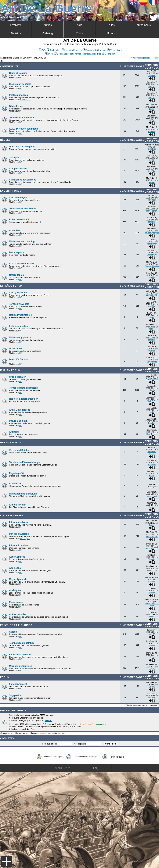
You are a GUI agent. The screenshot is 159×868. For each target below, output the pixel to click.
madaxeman (152, 244)
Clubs (79, 33)
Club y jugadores (18, 293)
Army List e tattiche (20, 410)
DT (21, 78)
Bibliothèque (16, 106)
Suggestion (15, 695)
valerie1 (48, 721)
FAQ (42, 50)
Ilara (152, 657)
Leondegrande (152, 496)
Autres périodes (18, 614)
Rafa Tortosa (152, 434)
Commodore (152, 362)
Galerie (13, 632)
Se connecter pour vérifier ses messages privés (78, 54)
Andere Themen (18, 505)
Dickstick (152, 559)
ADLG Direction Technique (23, 129)
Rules (111, 25)
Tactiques (14, 158)
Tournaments (143, 25)
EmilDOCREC (152, 379)
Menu (7, 861)
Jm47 (152, 120)
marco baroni (152, 211)
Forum (111, 33)
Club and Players (18, 198)
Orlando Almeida (152, 266)
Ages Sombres (17, 557)
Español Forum (11, 286)
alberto (152, 390)
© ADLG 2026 (63, 768)
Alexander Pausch (152, 453)
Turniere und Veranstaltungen (25, 462)
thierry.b (152, 698)
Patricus (152, 351)
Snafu (152, 317)
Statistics (16, 33)
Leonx (152, 109)
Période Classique (19, 534)
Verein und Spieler (19, 450)
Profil (49, 54)
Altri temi (14, 432)
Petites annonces (18, 95)
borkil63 (152, 593)
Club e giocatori (18, 377)
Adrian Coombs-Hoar (152, 605)
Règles (5, 140)
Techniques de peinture (22, 643)
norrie (152, 160)
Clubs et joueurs (18, 73)
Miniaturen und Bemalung (23, 494)
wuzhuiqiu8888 (152, 548)
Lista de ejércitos (18, 326)
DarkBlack (152, 200)
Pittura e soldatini (19, 421)
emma (152, 617)
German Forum (11, 443)
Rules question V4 (19, 220)
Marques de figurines (21, 666)
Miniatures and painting (22, 241)
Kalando (152, 582)
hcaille (152, 329)
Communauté (9, 66)
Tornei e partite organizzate (24, 388)
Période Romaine (18, 545)
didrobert (152, 75)
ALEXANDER (152, 295)
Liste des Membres (72, 50)
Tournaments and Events (23, 209)
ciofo (152, 412)
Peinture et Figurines (16, 625)
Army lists (15, 230)
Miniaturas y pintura (20, 338)
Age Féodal (15, 568)
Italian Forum (10, 370)
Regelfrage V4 (17, 473)
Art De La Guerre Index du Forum (2, 61)
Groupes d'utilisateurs (95, 50)
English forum (11, 191)
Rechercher (54, 50)
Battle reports (16, 252)
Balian (152, 476)
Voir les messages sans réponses (145, 58)
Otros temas (16, 348)
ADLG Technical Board (21, 264)
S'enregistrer (115, 50)
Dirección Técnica (19, 359)
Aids (79, 25)
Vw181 (152, 669)
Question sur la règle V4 (22, 147)
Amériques (15, 590)
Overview (16, 25)
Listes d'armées (12, 516)
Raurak (152, 182)
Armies (48, 25)
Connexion (109, 54)
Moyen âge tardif (18, 579)
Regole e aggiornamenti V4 (24, 399)
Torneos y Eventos (19, 304)
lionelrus (152, 132)
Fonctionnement (18, 684)
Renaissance (16, 602)
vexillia (152, 277)
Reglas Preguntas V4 (20, 315)
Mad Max (152, 306)
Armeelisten (16, 484)
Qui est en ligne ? (13, 711)
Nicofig (23, 539)
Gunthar (24, 100)
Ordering (48, 33)
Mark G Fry (152, 401)
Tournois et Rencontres (22, 118)
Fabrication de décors (21, 655)
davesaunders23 (152, 233)
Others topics (16, 275)
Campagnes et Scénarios (23, 180)
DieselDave (152, 255)
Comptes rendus (18, 169)
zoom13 (152, 86)
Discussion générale (20, 84)
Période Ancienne (19, 522)
